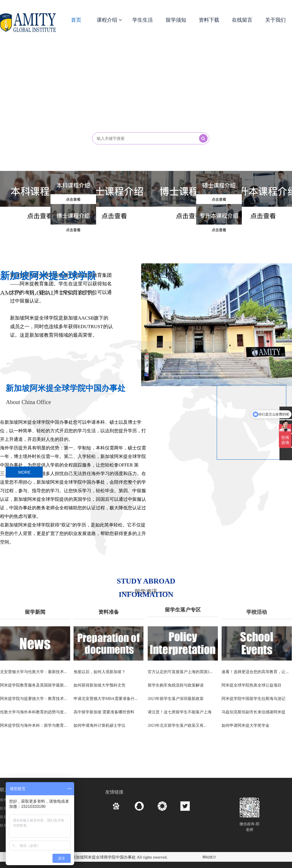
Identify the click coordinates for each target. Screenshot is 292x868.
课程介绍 (109, 20)
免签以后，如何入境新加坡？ (100, 672)
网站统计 (209, 857)
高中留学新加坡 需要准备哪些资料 (104, 713)
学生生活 (143, 20)
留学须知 (176, 20)
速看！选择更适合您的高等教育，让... (255, 672)
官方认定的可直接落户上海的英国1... (180, 672)
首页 (76, 20)
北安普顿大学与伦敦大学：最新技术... (34, 672)
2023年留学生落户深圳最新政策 (176, 699)
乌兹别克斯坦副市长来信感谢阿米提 (254, 713)
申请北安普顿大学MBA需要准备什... (106, 699)
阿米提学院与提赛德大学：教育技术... (34, 699)
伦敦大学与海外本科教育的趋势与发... (34, 713)
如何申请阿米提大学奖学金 (246, 726)
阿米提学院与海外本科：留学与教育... (34, 726)
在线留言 (242, 20)
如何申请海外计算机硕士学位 (100, 726)
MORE (24, 473)
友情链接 (114, 792)
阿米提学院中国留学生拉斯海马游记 (254, 699)
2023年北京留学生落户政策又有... (177, 726)
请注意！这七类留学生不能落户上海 (180, 713)
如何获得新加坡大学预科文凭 (100, 686)
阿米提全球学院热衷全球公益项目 (252, 686)
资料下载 (209, 20)
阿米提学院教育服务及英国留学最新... (34, 686)
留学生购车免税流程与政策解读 (176, 686)
